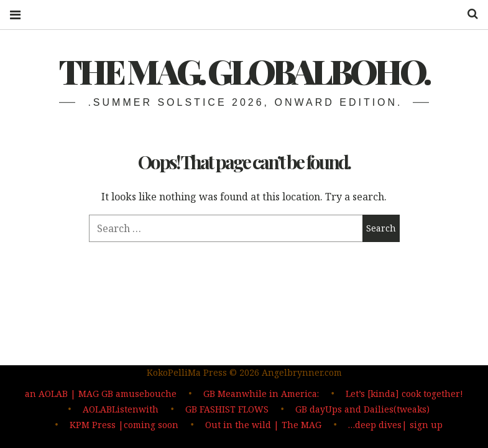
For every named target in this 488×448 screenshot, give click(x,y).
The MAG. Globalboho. (244, 71)
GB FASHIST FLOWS (227, 410)
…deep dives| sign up (395, 425)
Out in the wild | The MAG (263, 425)
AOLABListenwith (121, 410)
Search (468, 14)
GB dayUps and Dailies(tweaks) (362, 410)
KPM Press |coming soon (124, 425)
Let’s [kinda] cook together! (404, 395)
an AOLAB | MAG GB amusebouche (101, 395)
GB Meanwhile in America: (261, 395)
